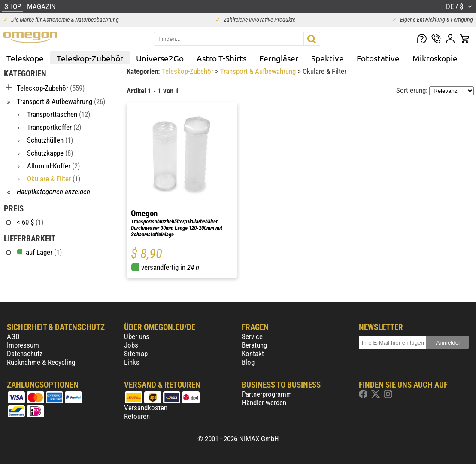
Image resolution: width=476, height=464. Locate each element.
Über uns (137, 336)
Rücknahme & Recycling (41, 362)
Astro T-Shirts (221, 58)
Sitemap (136, 354)
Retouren (137, 416)
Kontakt (253, 354)
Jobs (131, 345)
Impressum (23, 345)
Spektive (327, 58)
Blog (248, 362)
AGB (13, 336)
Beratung (254, 345)
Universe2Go (160, 58)
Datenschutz (25, 354)
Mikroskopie (435, 58)
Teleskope (25, 58)
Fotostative (378, 58)
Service (252, 336)
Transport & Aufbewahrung (259, 71)
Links (132, 362)
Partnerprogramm (267, 394)
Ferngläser (279, 58)
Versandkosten (146, 408)
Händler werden (264, 403)
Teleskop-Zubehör (90, 58)
